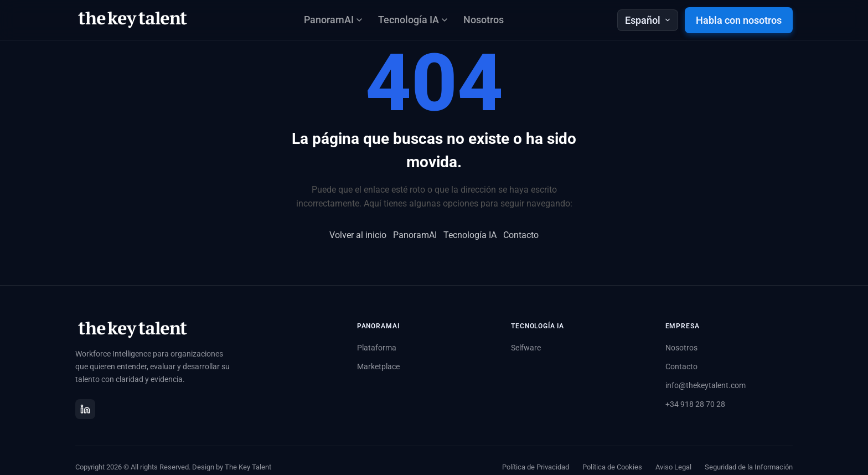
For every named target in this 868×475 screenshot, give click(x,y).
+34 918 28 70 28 (695, 404)
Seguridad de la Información (749, 467)
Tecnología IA (470, 235)
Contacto (521, 235)
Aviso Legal (673, 467)
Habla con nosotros (739, 20)
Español (648, 20)
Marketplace (378, 366)
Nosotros (484, 20)
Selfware (526, 348)
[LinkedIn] (85, 409)
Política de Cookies (612, 467)
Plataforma (377, 348)
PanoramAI (415, 235)
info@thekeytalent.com (706, 385)
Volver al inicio (358, 235)
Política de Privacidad (536, 467)
